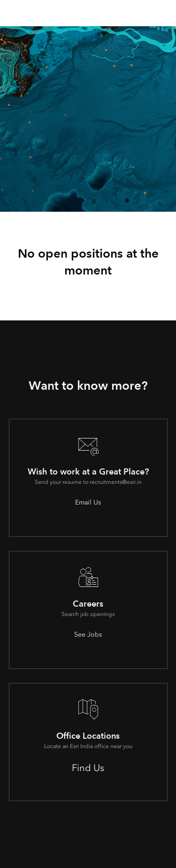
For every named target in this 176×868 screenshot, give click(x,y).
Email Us (88, 502)
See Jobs (88, 634)
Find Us (88, 768)
